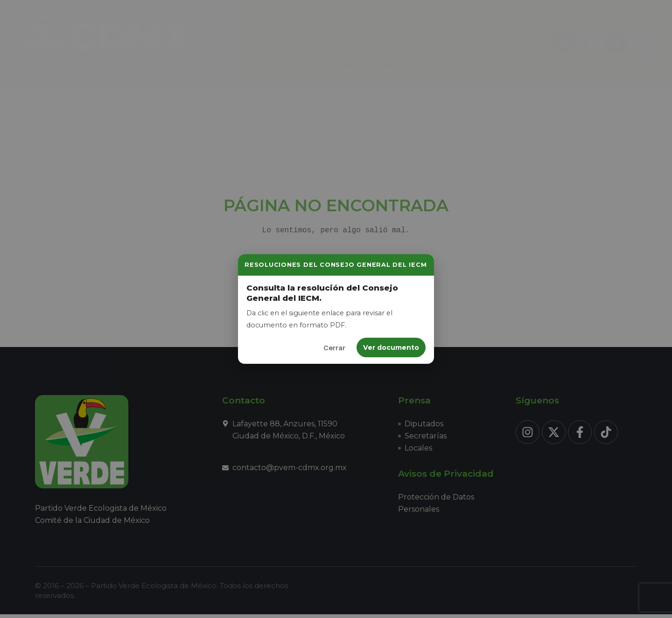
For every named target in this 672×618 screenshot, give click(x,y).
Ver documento (391, 347)
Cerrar (334, 348)
